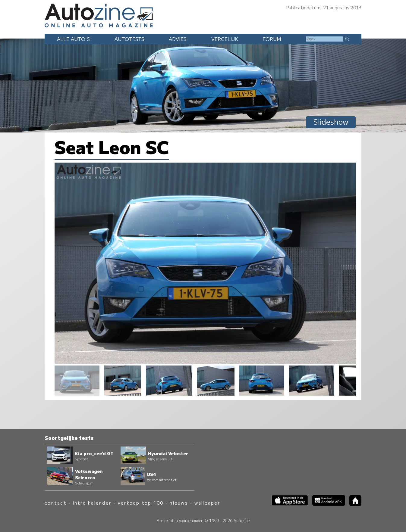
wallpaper (207, 503)
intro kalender (92, 503)
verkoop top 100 (141, 503)
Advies (178, 39)
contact (56, 503)
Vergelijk (225, 39)
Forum (272, 39)
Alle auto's (73, 39)
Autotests (129, 39)
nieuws (179, 503)
